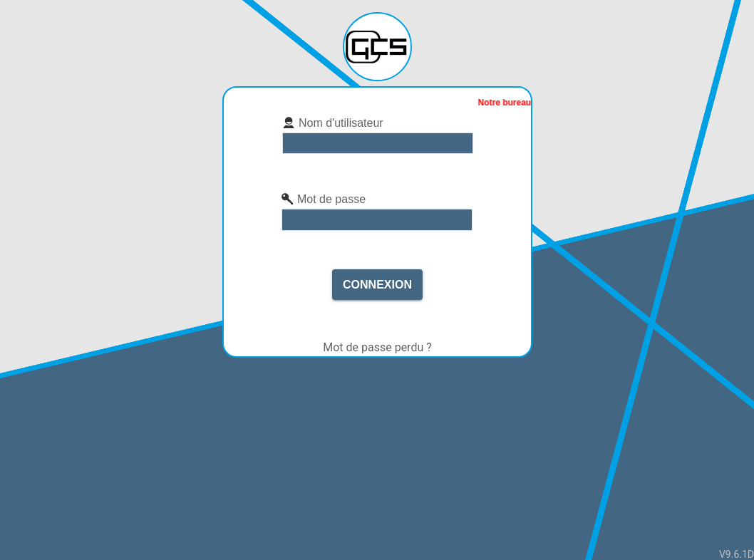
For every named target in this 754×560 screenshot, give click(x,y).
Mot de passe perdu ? (377, 347)
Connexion (377, 285)
